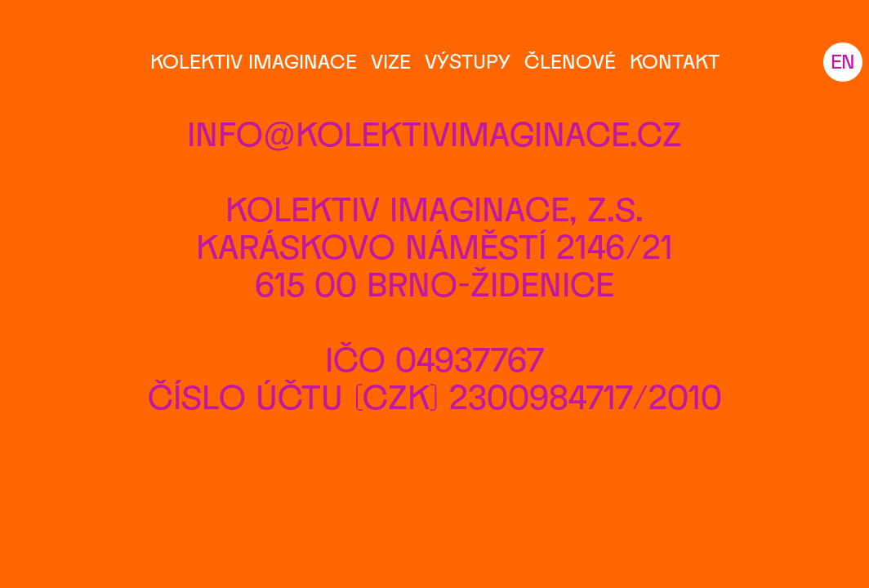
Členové (570, 61)
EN (843, 61)
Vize (391, 61)
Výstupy (468, 61)
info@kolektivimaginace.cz (435, 133)
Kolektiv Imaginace (254, 61)
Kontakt (675, 61)
